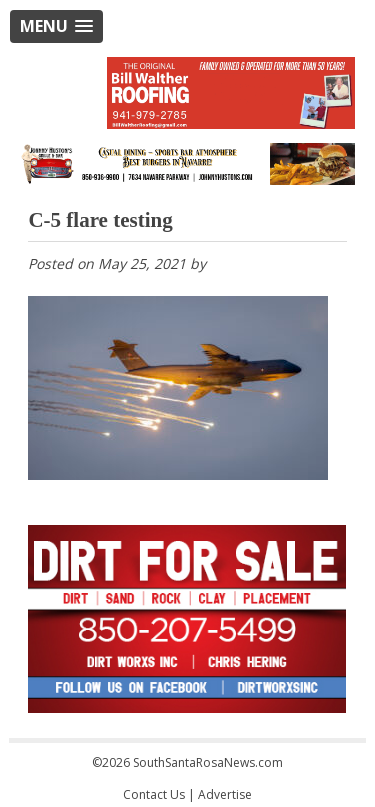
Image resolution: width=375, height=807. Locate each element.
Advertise (225, 794)
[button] (56, 26)
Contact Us (154, 794)
